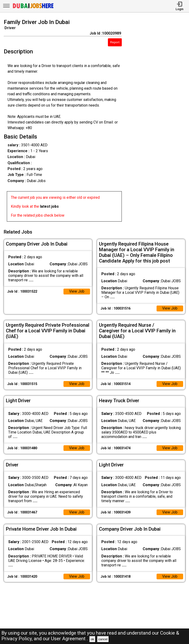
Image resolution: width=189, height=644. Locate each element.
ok (92, 639)
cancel (103, 639)
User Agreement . (69, 639)
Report (115, 42)
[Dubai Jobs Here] (33, 8)
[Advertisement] (158, 121)
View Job (77, 291)
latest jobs (49, 206)
